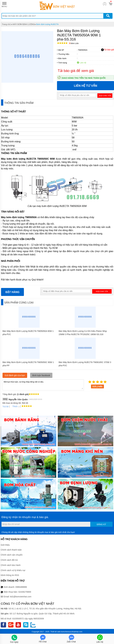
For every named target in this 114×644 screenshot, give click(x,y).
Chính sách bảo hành (11, 565)
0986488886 (21, 587)
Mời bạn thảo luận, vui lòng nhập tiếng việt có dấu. (43, 385)
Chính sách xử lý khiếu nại (13, 570)
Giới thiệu (5, 545)
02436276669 (25, 592)
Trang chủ (6, 24)
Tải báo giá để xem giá (76, 71)
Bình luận (74, 43)
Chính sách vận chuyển (12, 555)
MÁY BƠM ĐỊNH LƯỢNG (24, 24)
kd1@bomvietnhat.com (21, 597)
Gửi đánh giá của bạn (15, 375)
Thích (14, 406)
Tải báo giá (108, 50)
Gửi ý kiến (98, 386)
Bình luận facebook (41, 375)
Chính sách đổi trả (9, 560)
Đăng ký (101, 524)
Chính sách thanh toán (11, 550)
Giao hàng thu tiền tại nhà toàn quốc (84, 78)
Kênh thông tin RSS (10, 575)
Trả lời (5, 407)
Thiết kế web (55, 632)
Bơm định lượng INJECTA (47, 24)
